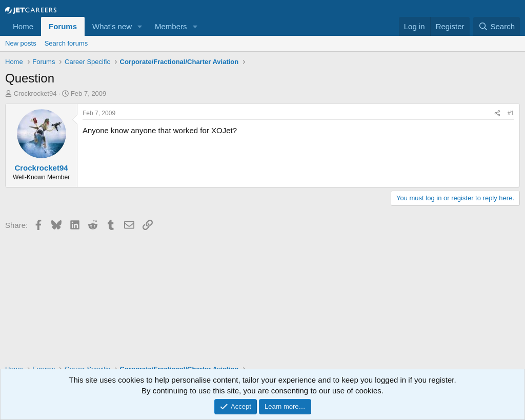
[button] (140, 26)
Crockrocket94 (35, 93)
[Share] (497, 113)
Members (171, 26)
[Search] (497, 26)
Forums (63, 26)
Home (23, 26)
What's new (112, 26)
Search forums (66, 43)
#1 (511, 113)
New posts (21, 43)
